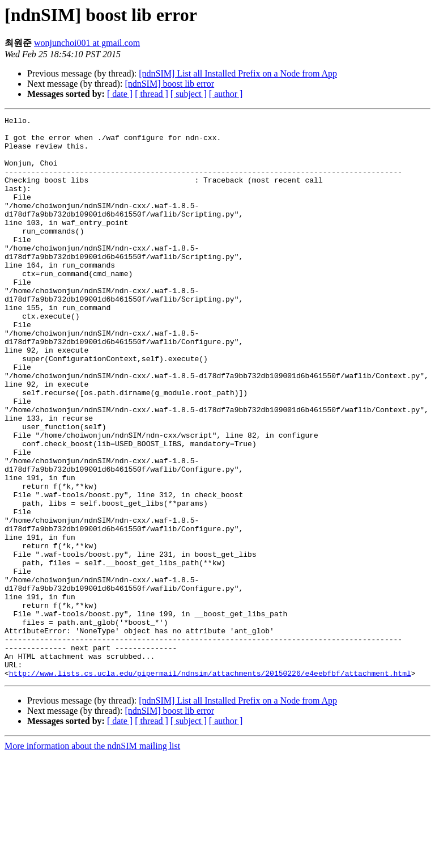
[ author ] (226, 94)
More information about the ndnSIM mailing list (92, 858)
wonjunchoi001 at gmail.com (87, 43)
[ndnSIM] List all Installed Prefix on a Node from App (238, 73)
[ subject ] (189, 94)
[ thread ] (152, 94)
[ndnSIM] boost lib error (169, 84)
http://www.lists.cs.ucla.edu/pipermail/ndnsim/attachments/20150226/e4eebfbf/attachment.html (210, 785)
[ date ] (120, 94)
